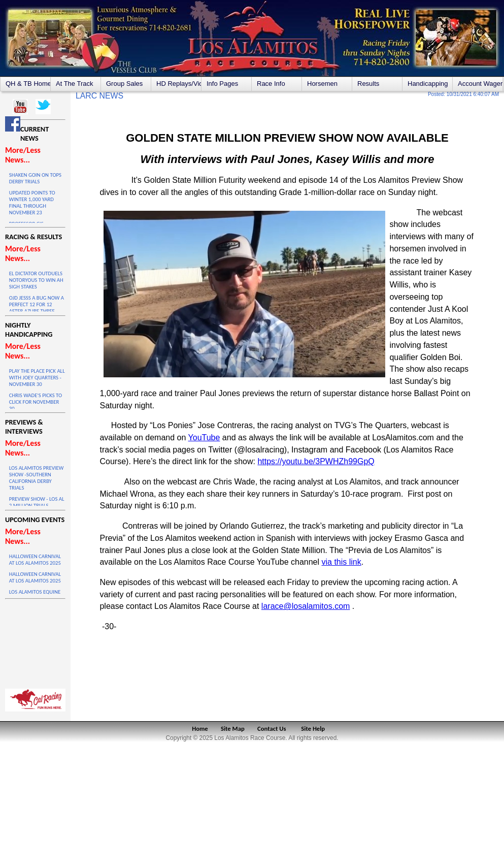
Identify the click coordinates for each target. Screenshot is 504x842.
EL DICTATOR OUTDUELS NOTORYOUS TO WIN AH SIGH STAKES (36, 280)
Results (368, 84)
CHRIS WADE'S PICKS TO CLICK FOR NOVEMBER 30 (36, 402)
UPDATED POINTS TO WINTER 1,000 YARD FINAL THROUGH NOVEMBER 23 (32, 203)
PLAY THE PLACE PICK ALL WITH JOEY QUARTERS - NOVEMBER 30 (37, 378)
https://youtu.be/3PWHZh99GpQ (316, 461)
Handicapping (428, 84)
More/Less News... (23, 155)
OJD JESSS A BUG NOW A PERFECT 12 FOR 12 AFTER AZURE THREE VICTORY (37, 308)
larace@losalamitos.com (306, 606)
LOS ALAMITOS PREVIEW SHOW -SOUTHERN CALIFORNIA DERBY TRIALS (36, 478)
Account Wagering (480, 84)
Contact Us (272, 728)
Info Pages (222, 84)
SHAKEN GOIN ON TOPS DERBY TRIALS (35, 178)
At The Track (74, 84)
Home (200, 728)
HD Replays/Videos (179, 84)
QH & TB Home (28, 84)
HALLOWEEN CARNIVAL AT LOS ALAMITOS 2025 (35, 560)
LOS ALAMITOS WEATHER (35, 641)
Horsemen (322, 84)
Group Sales (124, 84)
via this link (342, 562)
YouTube (204, 438)
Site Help (313, 728)
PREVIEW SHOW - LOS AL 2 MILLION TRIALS (37, 502)
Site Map (233, 728)
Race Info (271, 84)
